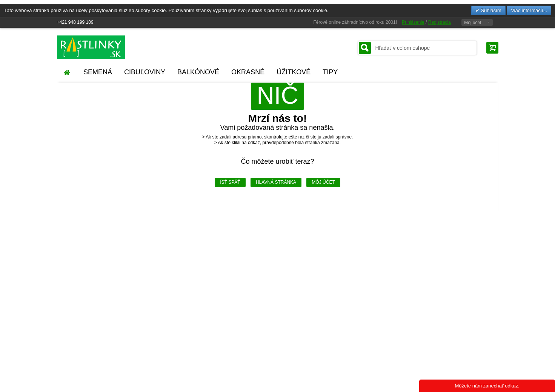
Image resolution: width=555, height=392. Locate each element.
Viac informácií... (529, 10)
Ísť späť (230, 182)
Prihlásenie (413, 22)
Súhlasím (490, 10)
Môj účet (473, 23)
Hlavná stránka (276, 182)
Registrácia (440, 22)
